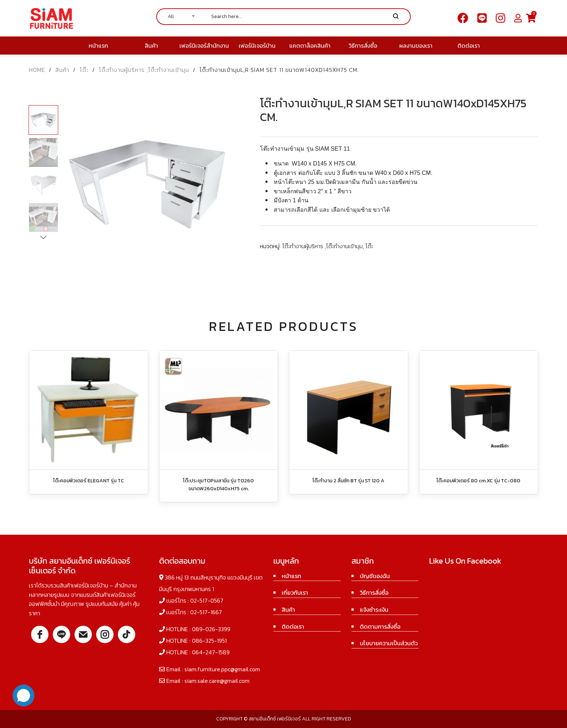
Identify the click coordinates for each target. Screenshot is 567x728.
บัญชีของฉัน (375, 576)
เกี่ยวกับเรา (295, 593)
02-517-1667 (206, 612)
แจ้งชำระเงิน (374, 609)
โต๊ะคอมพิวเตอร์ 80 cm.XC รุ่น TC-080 (478, 481)
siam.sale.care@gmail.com (217, 681)
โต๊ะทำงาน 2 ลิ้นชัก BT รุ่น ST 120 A (348, 481)
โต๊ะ (84, 70)
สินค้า (62, 70)
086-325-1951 (209, 641)
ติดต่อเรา (293, 626)
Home (37, 70)
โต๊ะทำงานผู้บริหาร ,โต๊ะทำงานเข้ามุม (144, 70)
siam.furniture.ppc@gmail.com (222, 669)
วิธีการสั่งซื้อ (374, 593)
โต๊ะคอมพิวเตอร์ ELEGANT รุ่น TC (89, 481)
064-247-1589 (211, 652)
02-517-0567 (207, 600)
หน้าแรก (291, 576)
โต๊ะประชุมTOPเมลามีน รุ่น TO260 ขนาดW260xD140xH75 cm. (218, 485)
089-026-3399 (211, 629)
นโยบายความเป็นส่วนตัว (389, 643)
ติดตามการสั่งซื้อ (380, 626)
